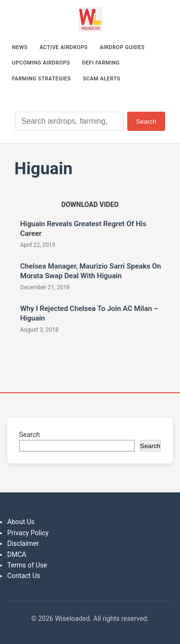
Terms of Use (27, 565)
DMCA (17, 554)
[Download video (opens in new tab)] (90, 205)
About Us (21, 522)
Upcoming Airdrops (41, 63)
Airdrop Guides (122, 47)
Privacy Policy (28, 533)
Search (146, 122)
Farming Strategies (41, 79)
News (20, 47)
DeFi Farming (101, 63)
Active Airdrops (63, 47)
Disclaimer (23, 543)
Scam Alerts (101, 79)
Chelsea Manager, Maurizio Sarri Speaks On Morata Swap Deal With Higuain (90, 271)
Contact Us (24, 576)
